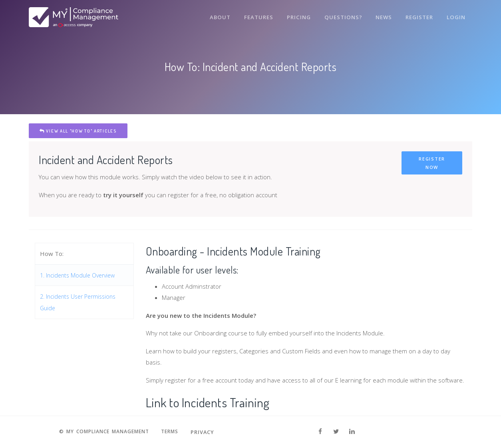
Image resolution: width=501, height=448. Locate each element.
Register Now (432, 163)
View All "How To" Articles (78, 131)
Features (255, 15)
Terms (174, 432)
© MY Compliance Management (103, 432)
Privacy (208, 432)
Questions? (341, 15)
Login (456, 15)
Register (418, 15)
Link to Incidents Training (213, 402)
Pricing (296, 15)
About (216, 15)
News (382, 15)
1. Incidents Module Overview (80, 275)
